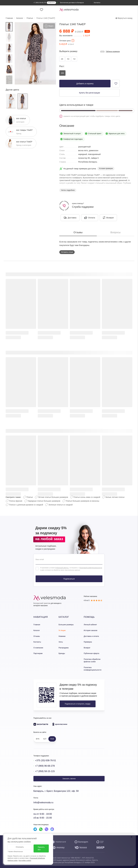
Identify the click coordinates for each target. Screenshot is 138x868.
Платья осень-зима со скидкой (87, 497)
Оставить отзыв (67, 252)
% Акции (62, 630)
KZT (45, 739)
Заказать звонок (69, 779)
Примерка (88, 642)
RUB (52, 739)
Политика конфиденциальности (93, 669)
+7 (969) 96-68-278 (45, 766)
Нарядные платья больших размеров (44, 501)
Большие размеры (66, 625)
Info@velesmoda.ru (43, 802)
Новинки (62, 636)
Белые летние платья (115, 497)
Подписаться (69, 579)
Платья (30, 497)
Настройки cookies (25, 860)
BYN (38, 739)
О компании (38, 648)
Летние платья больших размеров (53, 497)
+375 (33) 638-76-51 (45, 760)
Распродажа (64, 648)
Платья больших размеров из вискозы (82, 501)
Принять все (41, 848)
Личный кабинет (90, 625)
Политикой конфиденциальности (91, 568)
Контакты (37, 642)
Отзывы (37, 636)
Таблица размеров (110, 52)
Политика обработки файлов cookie (92, 660)
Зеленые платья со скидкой (60, 505)
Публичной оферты (62, 568)
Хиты (61, 642)
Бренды (62, 653)
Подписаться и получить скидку (77, 704)
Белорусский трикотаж (42, 603)
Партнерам (38, 653)
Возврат (87, 648)
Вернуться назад (124, 18)
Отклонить (20, 847)
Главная (37, 625)
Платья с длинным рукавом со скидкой (26, 505)
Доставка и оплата (91, 636)
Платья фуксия (16, 501)
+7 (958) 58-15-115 (45, 771)
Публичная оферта (91, 653)
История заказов (90, 630)
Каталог (37, 630)
